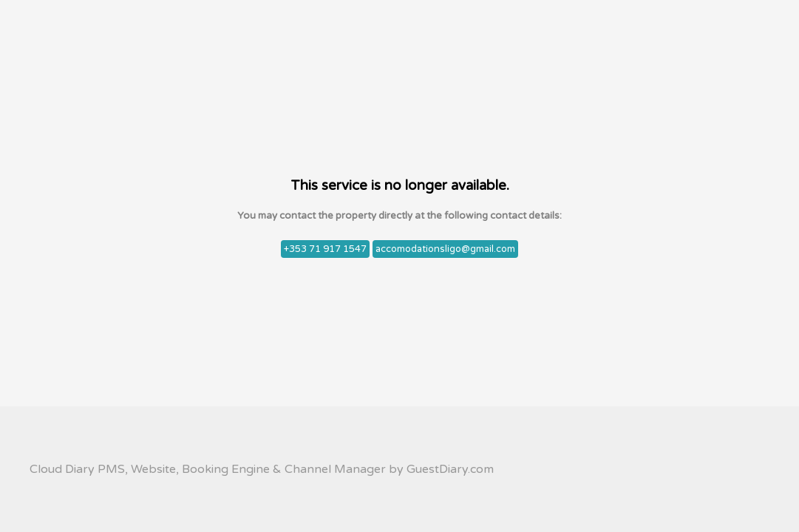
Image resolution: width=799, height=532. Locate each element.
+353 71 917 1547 (325, 249)
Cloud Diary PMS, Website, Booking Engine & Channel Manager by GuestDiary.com (262, 469)
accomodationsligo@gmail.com (445, 249)
